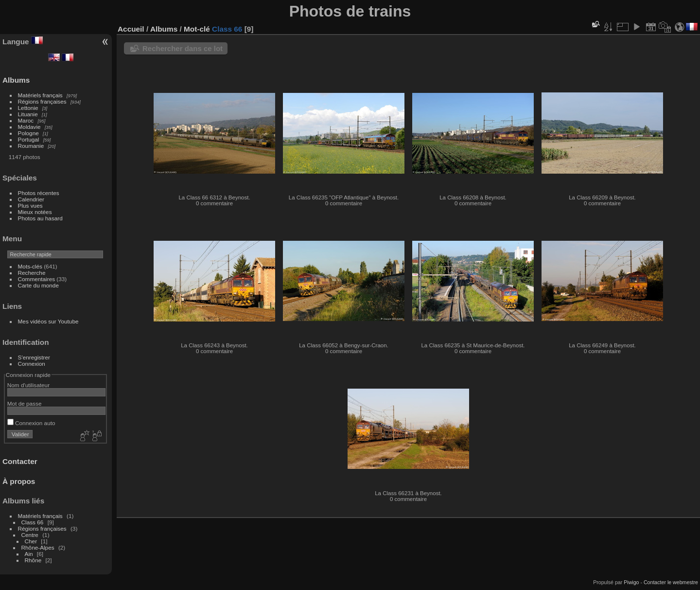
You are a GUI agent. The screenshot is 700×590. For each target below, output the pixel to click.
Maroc (26, 120)
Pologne (28, 133)
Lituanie (28, 114)
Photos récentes (39, 193)
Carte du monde (38, 285)
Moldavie (29, 127)
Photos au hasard (40, 218)
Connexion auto (31, 423)
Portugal (29, 139)
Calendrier (31, 199)
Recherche (32, 273)
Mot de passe (25, 403)
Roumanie (31, 146)
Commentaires (37, 279)
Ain (29, 554)
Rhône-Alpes (38, 547)
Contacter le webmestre (671, 582)
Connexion (32, 364)
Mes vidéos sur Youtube (48, 321)
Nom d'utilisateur (28, 385)
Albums (16, 80)
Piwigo (631, 582)
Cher (31, 541)
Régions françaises (42, 101)
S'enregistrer (34, 357)
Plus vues (30, 206)
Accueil (131, 29)
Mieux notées (35, 212)
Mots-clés (30, 266)
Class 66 (33, 522)
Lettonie (28, 108)
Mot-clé (197, 29)
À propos (19, 481)
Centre (30, 535)
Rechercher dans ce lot (183, 48)
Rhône (33, 560)
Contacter (20, 461)
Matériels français (40, 95)
